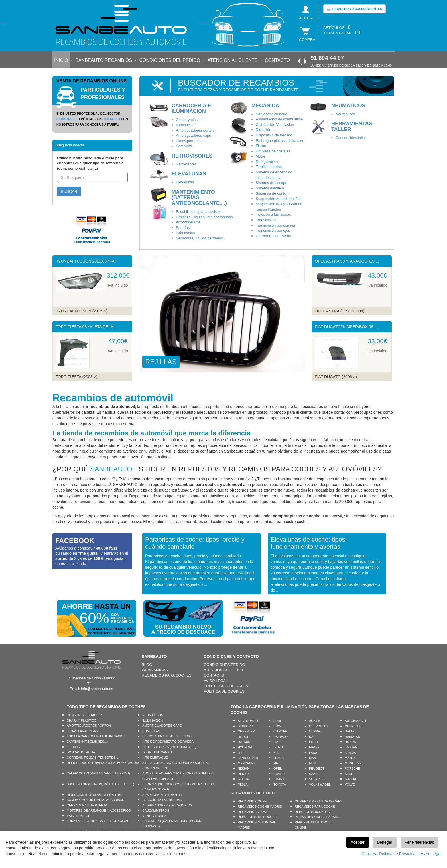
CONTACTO (277, 60)
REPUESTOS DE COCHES (257, 817)
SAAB (313, 774)
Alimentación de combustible (279, 119)
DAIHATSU (352, 737)
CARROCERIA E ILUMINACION (191, 108)
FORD (313, 742)
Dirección (263, 130)
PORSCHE (352, 768)
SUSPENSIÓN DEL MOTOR (162, 795)
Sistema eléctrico (270, 188)
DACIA (350, 731)
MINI (312, 763)
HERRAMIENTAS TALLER (352, 126)
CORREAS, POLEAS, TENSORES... (92, 758)
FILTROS (73, 747)
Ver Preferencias (420, 842)
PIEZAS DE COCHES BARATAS (318, 817)
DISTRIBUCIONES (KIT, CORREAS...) (169, 747)
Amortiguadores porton (195, 130)
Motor (260, 156)
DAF (312, 737)
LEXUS (279, 758)
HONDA (350, 742)
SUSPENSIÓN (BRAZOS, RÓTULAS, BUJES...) (100, 784)
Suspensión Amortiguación (278, 199)
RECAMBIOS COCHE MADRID (260, 806)
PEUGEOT (317, 768)
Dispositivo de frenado (274, 135)
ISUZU (278, 747)
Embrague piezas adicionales (280, 141)
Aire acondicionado (272, 114)
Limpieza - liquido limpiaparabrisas (204, 217)
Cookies (369, 854)
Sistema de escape (272, 183)
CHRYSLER (353, 726)
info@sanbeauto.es (97, 689)
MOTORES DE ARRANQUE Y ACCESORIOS (99, 810)
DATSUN (244, 742)
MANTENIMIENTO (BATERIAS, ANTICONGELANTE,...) (199, 198)
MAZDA (350, 758)
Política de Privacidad (398, 854)
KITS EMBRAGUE (155, 758)
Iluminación (185, 125)
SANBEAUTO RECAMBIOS (104, 60)
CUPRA (315, 731)
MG (276, 763)
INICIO (61, 60)
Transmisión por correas (276, 225)
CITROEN (281, 731)
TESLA (243, 784)
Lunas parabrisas (190, 141)
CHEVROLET (319, 726)
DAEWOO (281, 737)
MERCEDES (247, 763)
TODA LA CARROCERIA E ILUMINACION (96, 736)
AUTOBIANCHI (355, 721)
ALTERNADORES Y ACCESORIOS (167, 805)
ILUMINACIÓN (153, 720)
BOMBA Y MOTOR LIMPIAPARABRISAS (96, 800)
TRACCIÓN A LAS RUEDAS (162, 800)
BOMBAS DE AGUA (81, 752)
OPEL (278, 768)
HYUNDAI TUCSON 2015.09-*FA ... (87, 261)
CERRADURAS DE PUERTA (87, 805)
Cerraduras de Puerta (274, 236)
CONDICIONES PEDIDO (224, 665)
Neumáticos (345, 114)
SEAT (349, 774)
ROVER (279, 774)
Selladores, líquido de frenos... (201, 238)
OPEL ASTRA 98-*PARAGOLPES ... (347, 261)
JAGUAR (351, 747)
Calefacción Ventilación (275, 125)
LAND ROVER (248, 758)
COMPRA (307, 40)
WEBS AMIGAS (155, 670)
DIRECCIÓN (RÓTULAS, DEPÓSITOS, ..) (96, 795)
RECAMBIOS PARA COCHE (315, 806)
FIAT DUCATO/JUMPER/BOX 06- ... (347, 327)
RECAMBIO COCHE (252, 801)
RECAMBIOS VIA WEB (254, 812)
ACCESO (307, 18)
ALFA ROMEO (248, 721)
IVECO (314, 747)
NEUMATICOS (348, 106)
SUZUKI (350, 779)
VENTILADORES (154, 816)
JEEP (242, 753)
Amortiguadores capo (194, 135)
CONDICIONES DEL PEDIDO (170, 60)
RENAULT (245, 774)
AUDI (277, 721)
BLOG (147, 665)
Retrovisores (186, 164)
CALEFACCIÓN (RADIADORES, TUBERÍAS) (98, 773)
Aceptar (357, 842)
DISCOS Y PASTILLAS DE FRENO (167, 736)
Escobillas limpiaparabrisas (198, 212)
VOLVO (350, 784)
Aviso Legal (431, 854)
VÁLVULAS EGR (79, 816)
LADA (313, 753)
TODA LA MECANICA (158, 752)
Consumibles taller (351, 138)
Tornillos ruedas (269, 167)
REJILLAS (161, 362)
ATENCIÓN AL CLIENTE (232, 60)
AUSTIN (315, 721)
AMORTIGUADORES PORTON (89, 726)
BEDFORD (245, 726)
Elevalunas (185, 182)
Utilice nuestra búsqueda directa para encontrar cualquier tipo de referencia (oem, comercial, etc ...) (90, 163)
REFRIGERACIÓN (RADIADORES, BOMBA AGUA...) (104, 763)
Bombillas (184, 146)
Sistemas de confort (272, 193)
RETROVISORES (192, 156)
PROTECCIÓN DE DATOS (226, 686)
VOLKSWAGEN (320, 784)
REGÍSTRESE (67, 119)
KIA (276, 753)
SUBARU (316, 779)
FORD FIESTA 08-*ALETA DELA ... (86, 327)
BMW (277, 726)
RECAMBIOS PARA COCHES (167, 675)
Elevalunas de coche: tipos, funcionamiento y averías (309, 543)
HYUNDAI (245, 747)
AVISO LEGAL (216, 681)
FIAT (277, 742)
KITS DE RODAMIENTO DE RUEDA (168, 742)
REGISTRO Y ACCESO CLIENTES (354, 9)
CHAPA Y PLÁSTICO (82, 720)
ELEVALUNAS (189, 174)
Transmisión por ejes (273, 230)
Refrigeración (267, 162)
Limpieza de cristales (273, 151)
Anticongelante (188, 222)
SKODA (243, 779)
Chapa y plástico (190, 120)
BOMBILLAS (151, 731)
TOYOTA (280, 784)
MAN (312, 758)
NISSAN (244, 768)
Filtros (261, 146)
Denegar (385, 842)
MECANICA (265, 106)
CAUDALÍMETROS (156, 810)
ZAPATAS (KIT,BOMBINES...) (87, 742)
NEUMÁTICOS (153, 715)
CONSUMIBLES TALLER (84, 715)
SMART (279, 779)
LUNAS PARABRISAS (82, 731)
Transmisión (266, 220)
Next (203, 23)
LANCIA (350, 753)
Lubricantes (185, 233)
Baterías (183, 228)
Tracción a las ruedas (273, 214)
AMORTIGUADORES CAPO (162, 726)
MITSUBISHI (354, 763)
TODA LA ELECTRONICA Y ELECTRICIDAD (98, 821)
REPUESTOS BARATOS (312, 812)
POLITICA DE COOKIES (224, 691)
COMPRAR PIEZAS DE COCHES (319, 801)
